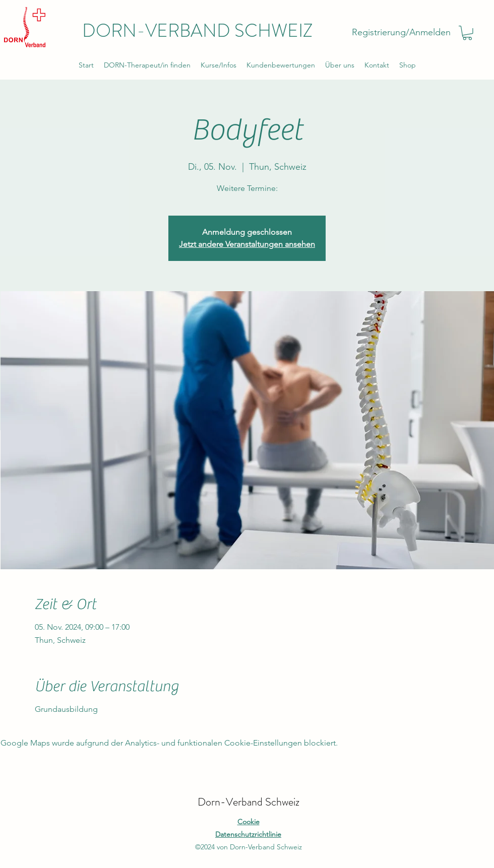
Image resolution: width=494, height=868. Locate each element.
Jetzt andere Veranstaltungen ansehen (247, 244)
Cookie (249, 822)
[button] (467, 33)
